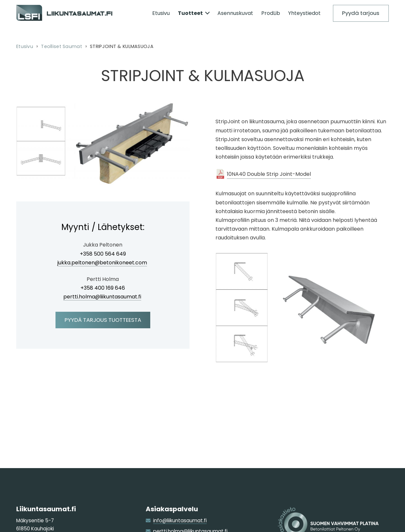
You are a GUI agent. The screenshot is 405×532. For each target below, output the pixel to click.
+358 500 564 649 (103, 254)
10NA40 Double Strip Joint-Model (269, 174)
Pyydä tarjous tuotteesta (103, 320)
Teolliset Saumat (61, 46)
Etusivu (25, 46)
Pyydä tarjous (361, 13)
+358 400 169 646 (103, 288)
